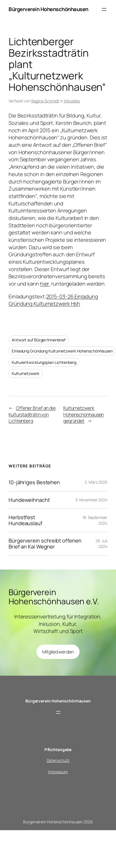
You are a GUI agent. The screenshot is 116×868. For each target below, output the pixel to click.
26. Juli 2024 (101, 544)
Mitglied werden (58, 652)
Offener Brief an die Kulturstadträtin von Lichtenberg (32, 414)
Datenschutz (58, 760)
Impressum (58, 772)
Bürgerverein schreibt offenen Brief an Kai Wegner (45, 544)
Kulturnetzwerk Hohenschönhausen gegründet (84, 414)
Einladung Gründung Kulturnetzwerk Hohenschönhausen (62, 351)
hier (45, 284)
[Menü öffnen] (104, 9)
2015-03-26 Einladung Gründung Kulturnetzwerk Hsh (53, 300)
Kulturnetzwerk (26, 373)
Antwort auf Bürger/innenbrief (39, 340)
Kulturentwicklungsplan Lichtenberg (44, 362)
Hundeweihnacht (29, 500)
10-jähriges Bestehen (34, 482)
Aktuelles (72, 101)
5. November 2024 (91, 500)
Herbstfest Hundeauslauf (26, 520)
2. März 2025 (96, 482)
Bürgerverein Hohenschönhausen (48, 9)
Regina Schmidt (45, 101)
